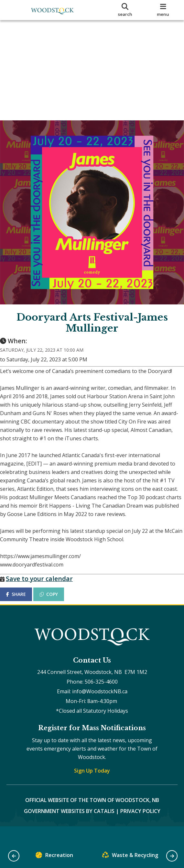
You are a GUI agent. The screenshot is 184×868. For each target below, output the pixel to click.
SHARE (22, 604)
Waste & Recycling (130, 857)
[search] (125, 10)
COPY (55, 604)
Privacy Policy (140, 828)
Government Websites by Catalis (69, 828)
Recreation (54, 857)
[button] (14, 856)
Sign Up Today (92, 787)
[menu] (163, 10)
